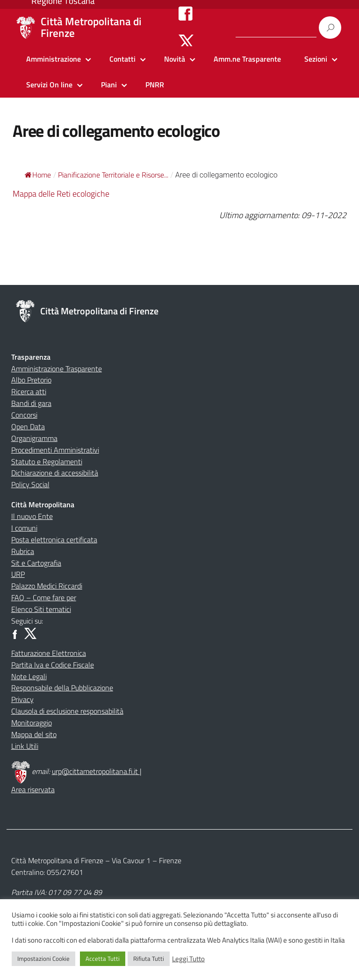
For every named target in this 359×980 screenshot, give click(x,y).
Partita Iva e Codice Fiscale (53, 665)
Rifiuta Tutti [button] (149, 959)
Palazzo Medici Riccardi (47, 586)
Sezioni (316, 59)
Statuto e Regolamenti (47, 462)
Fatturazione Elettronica (49, 653)
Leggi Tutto (188, 959)
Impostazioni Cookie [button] (43, 959)
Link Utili (25, 746)
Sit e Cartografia (36, 563)
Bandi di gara (31, 403)
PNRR (155, 85)
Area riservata (33, 789)
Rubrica (23, 551)
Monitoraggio (32, 723)
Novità (175, 59)
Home (38, 175)
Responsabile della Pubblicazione (62, 688)
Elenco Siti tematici (41, 609)
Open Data (28, 426)
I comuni (24, 528)
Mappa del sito (34, 734)
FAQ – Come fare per (44, 597)
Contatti (122, 59)
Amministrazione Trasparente (57, 369)
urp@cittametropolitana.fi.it (96, 771)
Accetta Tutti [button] (103, 959)
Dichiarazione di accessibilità (55, 473)
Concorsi (24, 415)
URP (18, 574)
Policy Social (30, 484)
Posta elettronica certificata (54, 540)
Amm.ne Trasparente (247, 59)
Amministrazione (54, 59)
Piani (109, 85)
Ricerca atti (29, 391)
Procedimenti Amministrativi (55, 450)
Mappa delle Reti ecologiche (61, 194)
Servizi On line (49, 85)
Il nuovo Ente (32, 516)
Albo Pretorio (31, 380)
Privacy (22, 699)
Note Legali (29, 676)
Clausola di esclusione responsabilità (67, 711)
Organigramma (34, 438)
